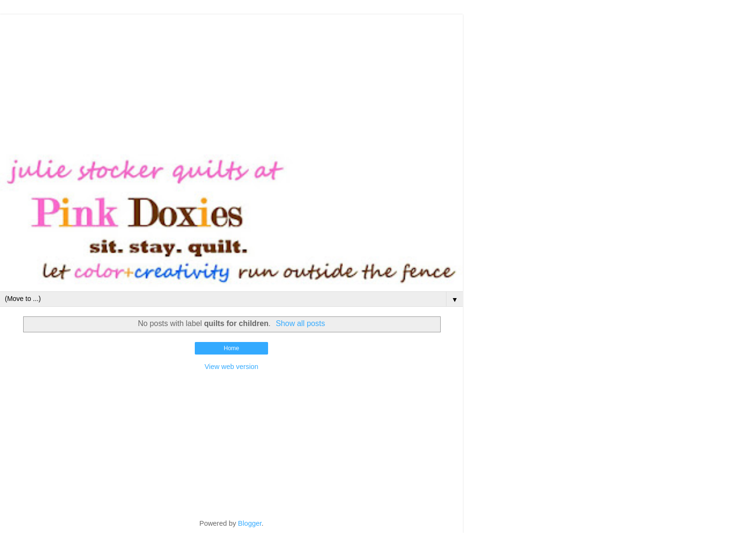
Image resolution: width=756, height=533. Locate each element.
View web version (231, 367)
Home (231, 348)
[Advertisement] (231, 82)
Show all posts (300, 323)
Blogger (250, 523)
